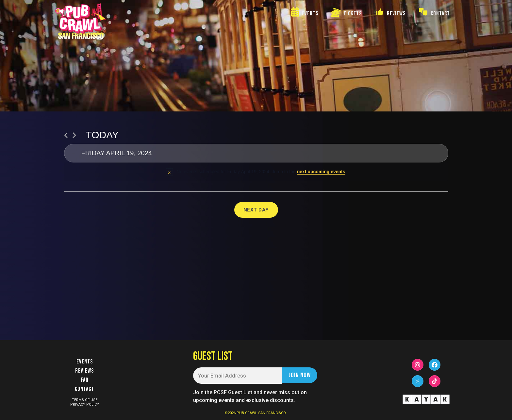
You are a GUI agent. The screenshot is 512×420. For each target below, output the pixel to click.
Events (85, 362)
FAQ (85, 380)
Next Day (256, 210)
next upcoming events (321, 172)
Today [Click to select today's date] (102, 135)
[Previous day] (66, 135)
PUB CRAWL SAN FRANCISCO (261, 413)
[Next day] (74, 135)
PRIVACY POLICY (85, 404)
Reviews (84, 371)
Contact (84, 389)
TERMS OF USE (85, 400)
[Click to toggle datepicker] (256, 153)
